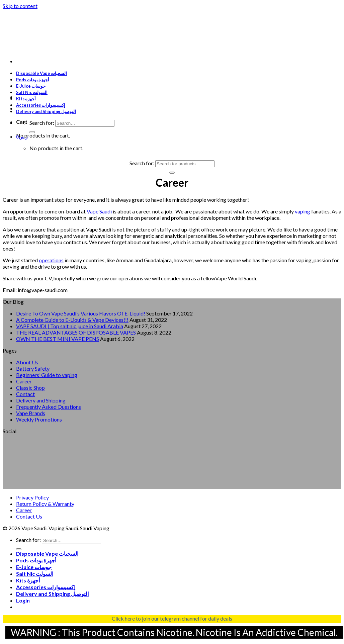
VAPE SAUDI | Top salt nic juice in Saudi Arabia (70, 326)
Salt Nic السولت (32, 92)
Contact (25, 394)
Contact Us (29, 516)
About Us (27, 362)
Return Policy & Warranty (45, 504)
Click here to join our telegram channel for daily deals (172, 618)
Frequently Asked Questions (49, 407)
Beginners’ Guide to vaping (47, 375)
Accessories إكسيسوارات (41, 105)
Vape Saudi (99, 211)
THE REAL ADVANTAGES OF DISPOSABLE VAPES (76, 332)
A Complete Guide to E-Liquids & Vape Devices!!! (72, 320)
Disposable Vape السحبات (41, 73)
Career (24, 381)
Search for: (42, 123)
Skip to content (20, 6)
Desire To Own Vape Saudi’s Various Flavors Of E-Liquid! (81, 313)
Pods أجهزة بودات (33, 80)
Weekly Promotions (39, 419)
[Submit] (32, 132)
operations (51, 260)
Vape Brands (31, 413)
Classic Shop (30, 388)
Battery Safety (33, 369)
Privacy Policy (32, 497)
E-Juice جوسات (31, 86)
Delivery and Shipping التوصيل (46, 111)
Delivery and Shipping (41, 400)
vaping (303, 211)
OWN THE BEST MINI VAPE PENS (58, 339)
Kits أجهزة (26, 99)
